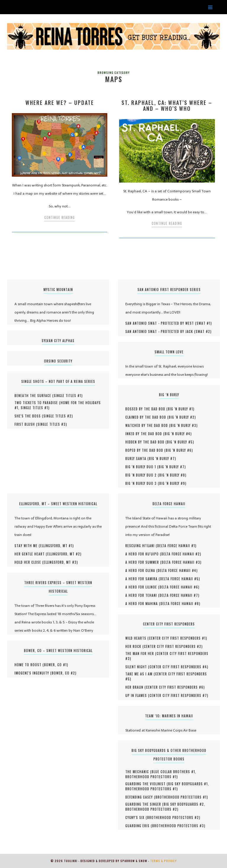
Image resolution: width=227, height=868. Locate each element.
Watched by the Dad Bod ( (148, 425)
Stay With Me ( (27, 546)
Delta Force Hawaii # (176, 546)
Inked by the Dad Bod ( (145, 434)
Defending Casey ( (140, 797)
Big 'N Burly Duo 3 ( (142, 483)
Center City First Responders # (177, 638)
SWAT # (204, 323)
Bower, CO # (55, 665)
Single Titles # (68, 396)
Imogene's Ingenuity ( (33, 673)
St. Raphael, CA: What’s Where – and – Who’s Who (167, 105)
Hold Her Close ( (29, 562)
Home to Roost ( (29, 665)
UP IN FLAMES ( (137, 695)
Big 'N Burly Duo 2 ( (142, 475)
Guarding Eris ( (139, 826)
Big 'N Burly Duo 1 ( (142, 467)
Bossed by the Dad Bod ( (147, 409)
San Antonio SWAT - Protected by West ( (161, 323)
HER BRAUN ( (136, 687)
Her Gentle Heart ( (31, 554)
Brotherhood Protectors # (151, 777)
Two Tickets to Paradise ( (38, 403)
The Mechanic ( (138, 772)
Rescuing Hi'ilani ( (141, 546)
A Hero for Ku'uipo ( (143, 554)
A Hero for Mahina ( (143, 604)
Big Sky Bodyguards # (188, 784)
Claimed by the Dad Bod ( (147, 417)
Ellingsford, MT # (56, 546)
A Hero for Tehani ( (142, 595)
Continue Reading (60, 217)
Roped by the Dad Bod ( (146, 450)
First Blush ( (26, 424)
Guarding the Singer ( (145, 804)
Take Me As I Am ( (140, 674)
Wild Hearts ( (137, 638)
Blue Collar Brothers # (173, 772)
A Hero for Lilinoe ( (142, 587)
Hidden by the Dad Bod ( (146, 442)
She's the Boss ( (29, 416)
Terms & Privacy (163, 861)
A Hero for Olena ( (142, 570)
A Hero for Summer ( (144, 562)
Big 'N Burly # (180, 409)
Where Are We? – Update (60, 103)
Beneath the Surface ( (34, 396)
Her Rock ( (135, 646)
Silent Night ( (137, 667)
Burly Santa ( (137, 459)
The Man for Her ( (141, 654)
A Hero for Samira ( (143, 579)
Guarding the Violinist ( (147, 784)
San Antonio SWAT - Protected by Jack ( (160, 331)
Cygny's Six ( (136, 817)
